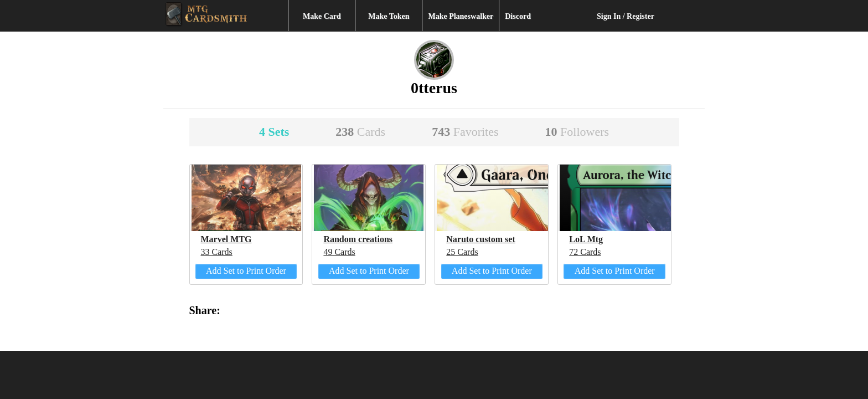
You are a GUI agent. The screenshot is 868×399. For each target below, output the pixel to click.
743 (465, 132)
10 (577, 132)
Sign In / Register (626, 16)
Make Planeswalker (461, 16)
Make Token (389, 16)
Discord (518, 16)
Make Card (322, 16)
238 (360, 132)
